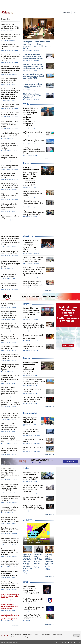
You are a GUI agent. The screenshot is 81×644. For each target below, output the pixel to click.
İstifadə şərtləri (15, 637)
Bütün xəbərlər (49, 159)
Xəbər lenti (6, 19)
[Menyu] (76, 13)
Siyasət (26, 163)
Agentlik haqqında (16, 634)
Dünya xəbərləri (30, 413)
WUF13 (26, 104)
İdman (26, 582)
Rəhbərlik (37, 634)
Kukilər (35, 637)
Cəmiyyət (27, 304)
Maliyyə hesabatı (28, 634)
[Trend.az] (7, 13)
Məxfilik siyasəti (26, 637)
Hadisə (26, 468)
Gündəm (26, 358)
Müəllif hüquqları (57, 634)
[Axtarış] (54, 13)
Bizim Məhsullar (46, 634)
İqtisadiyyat (28, 236)
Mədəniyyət (28, 520)
